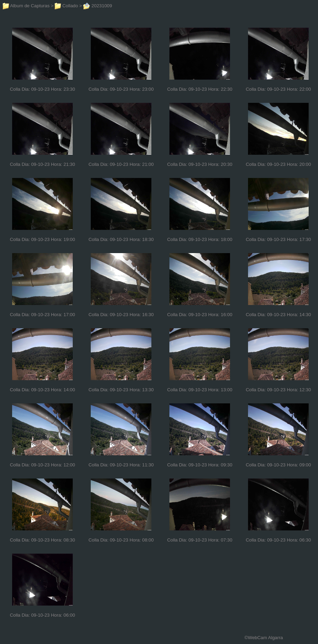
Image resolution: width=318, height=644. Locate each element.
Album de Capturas (26, 6)
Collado (66, 6)
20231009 (98, 6)
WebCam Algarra (266, 638)
